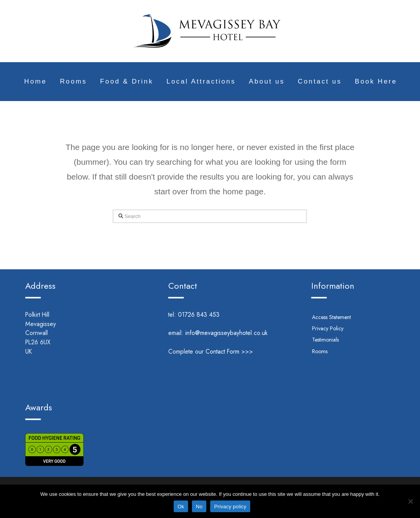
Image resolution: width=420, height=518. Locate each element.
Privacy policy (230, 507)
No (199, 507)
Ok (181, 507)
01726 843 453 (209, 315)
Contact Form (222, 351)
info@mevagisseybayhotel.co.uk (227, 333)
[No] (410, 501)
